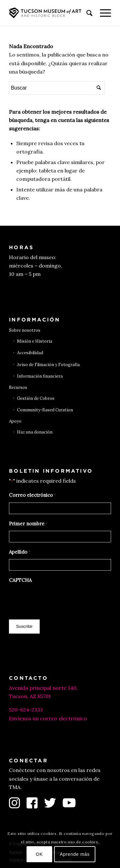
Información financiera (40, 376)
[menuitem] (87, 13)
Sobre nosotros (25, 330)
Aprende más (75, 854)
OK (39, 854)
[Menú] (102, 13)
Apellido (20, 552)
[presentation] (58, 600)
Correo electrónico (32, 495)
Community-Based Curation (45, 410)
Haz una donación (35, 432)
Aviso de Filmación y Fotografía (48, 365)
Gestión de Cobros (36, 398)
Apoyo (15, 421)
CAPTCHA (20, 580)
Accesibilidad (30, 353)
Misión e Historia (35, 341)
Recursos (18, 387)
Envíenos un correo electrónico (48, 718)
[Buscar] (87, 13)
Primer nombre (28, 524)
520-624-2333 (26, 710)
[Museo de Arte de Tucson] (50, 13)
